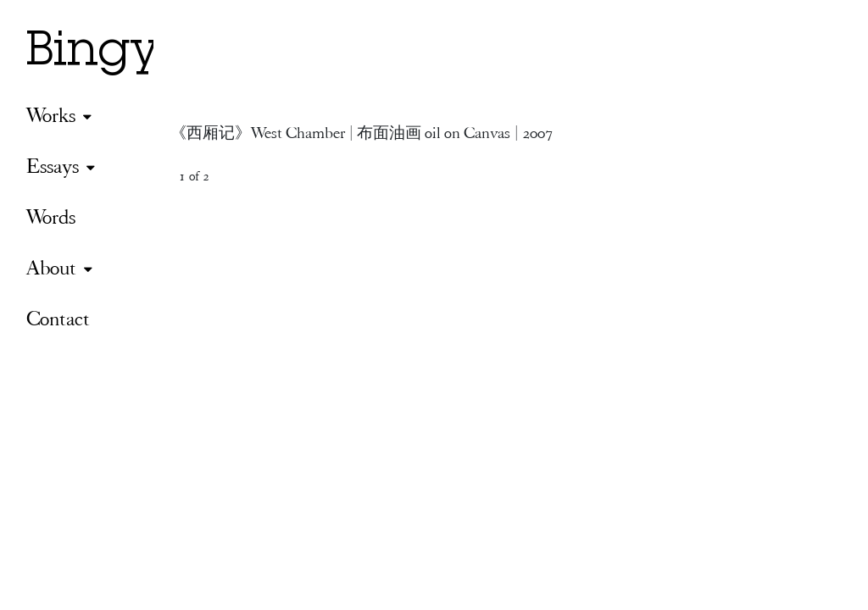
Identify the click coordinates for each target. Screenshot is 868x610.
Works (51, 115)
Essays (53, 166)
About (51, 267)
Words (51, 216)
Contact (58, 318)
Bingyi (100, 54)
